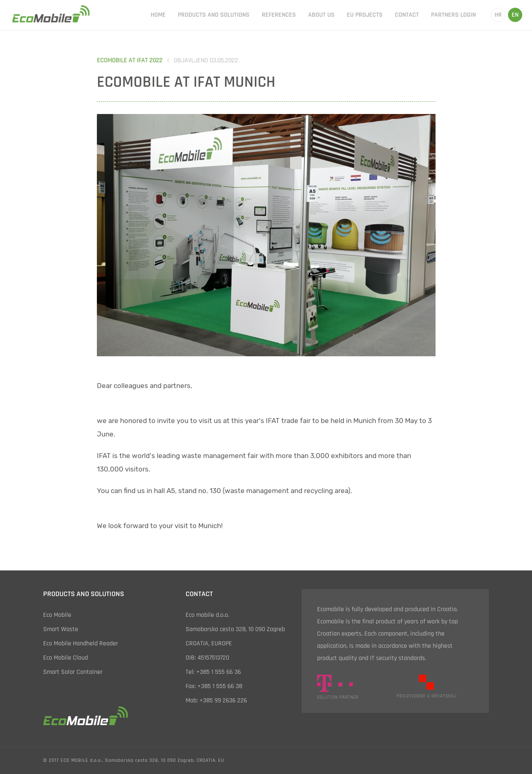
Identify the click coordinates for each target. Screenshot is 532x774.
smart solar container (73, 672)
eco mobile (57, 615)
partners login (453, 15)
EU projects (365, 15)
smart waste (61, 629)
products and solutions (214, 15)
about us (321, 15)
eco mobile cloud (66, 658)
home (158, 15)
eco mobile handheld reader (81, 644)
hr (498, 15)
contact (407, 15)
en (515, 15)
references (279, 15)
